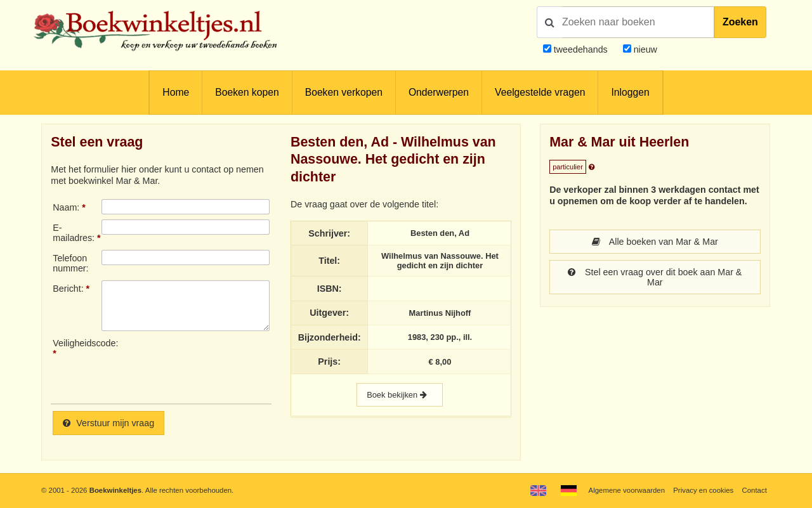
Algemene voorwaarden (627, 490)
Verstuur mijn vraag (108, 423)
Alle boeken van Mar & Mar (655, 242)
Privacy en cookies (703, 490)
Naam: (66, 207)
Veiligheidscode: (77, 343)
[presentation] (207, 366)
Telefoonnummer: (70, 263)
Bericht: (68, 289)
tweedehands (581, 49)
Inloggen (630, 92)
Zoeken (740, 22)
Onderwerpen (439, 92)
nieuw (644, 49)
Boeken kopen (247, 92)
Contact (755, 490)
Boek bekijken (400, 395)
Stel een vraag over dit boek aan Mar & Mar (655, 277)
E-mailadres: (74, 233)
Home (176, 92)
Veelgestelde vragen (540, 92)
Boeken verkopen (344, 92)
